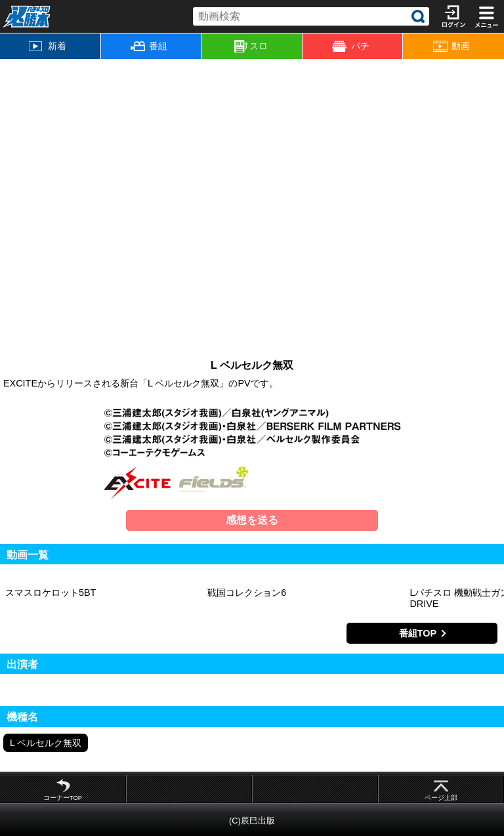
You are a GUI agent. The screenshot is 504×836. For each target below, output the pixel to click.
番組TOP (418, 633)
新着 (48, 46)
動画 (451, 46)
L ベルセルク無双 (46, 743)
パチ (350, 46)
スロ (251, 47)
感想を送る (252, 520)
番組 (149, 46)
